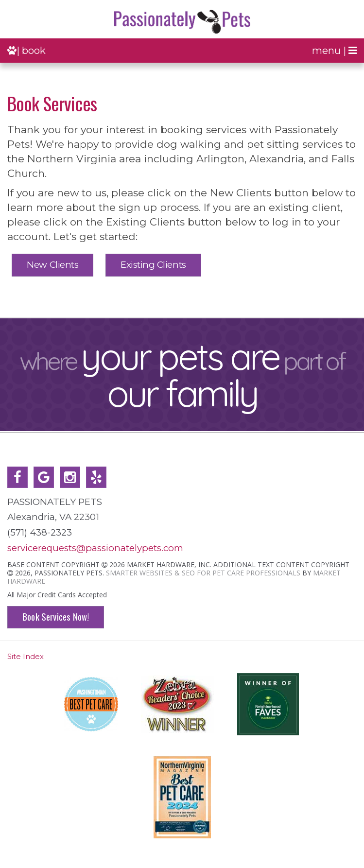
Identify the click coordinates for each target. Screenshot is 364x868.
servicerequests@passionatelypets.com (95, 548)
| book (26, 50)
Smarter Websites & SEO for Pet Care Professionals (203, 573)
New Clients (52, 265)
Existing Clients (153, 265)
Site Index (26, 657)
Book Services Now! (56, 616)
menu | (334, 50)
